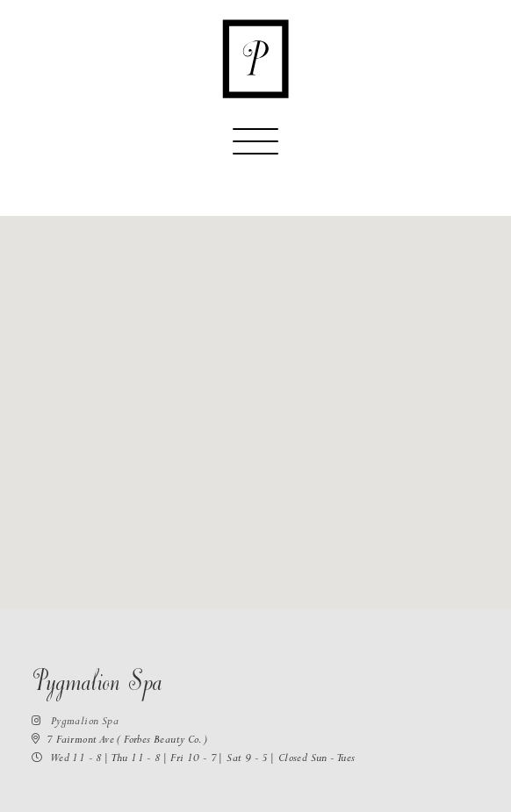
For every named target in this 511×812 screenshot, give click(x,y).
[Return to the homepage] (255, 59)
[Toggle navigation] (255, 149)
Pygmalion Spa (75, 723)
